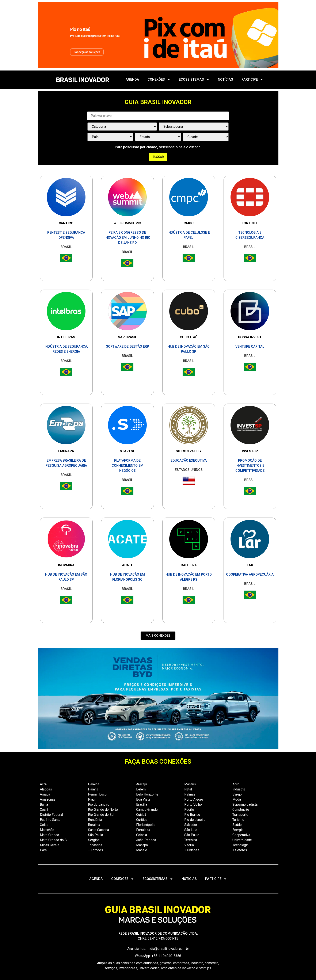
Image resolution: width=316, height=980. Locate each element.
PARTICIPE (252, 80)
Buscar (158, 157)
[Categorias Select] (122, 127)
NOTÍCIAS (225, 79)
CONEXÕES (159, 80)
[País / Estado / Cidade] (110, 137)
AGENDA (132, 79)
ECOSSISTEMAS (194, 80)
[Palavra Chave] (158, 116)
